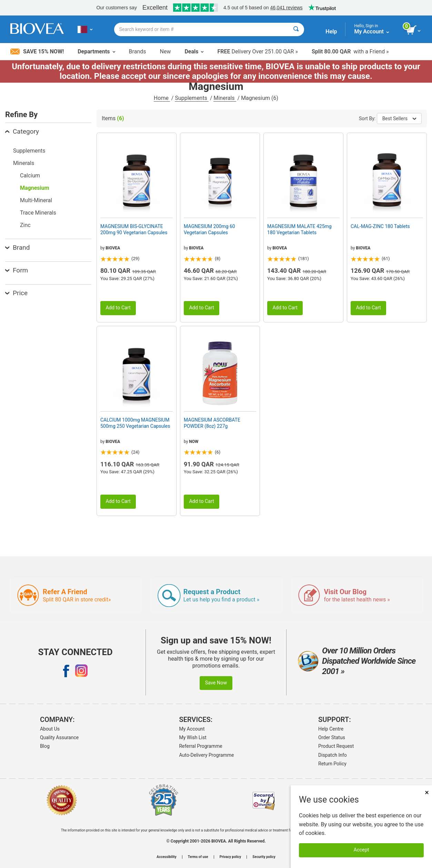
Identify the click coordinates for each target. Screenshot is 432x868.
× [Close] (427, 792)
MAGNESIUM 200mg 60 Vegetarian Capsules (209, 229)
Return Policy (332, 764)
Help (331, 32)
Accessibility (166, 857)
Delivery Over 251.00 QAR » (257, 51)
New (165, 51)
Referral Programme (200, 746)
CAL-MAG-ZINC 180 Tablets (380, 226)
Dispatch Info (333, 755)
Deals (194, 51)
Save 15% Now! (37, 51)
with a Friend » (350, 51)
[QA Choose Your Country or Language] (85, 29)
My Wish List (193, 737)
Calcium (30, 175)
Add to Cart (118, 308)
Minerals (225, 98)
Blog (45, 746)
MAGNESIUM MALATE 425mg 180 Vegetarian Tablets (299, 229)
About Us (50, 729)
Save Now (216, 683)
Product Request (336, 746)
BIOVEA (113, 248)
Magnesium (35, 188)
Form (17, 270)
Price (16, 293)
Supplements (192, 98)
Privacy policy (230, 857)
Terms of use (198, 857)
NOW (194, 442)
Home (162, 98)
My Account (192, 729)
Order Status (332, 737)
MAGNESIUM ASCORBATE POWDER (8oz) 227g (212, 423)
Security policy (264, 857)
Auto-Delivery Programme (206, 755)
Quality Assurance (59, 737)
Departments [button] (96, 51)
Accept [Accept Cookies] (361, 850)
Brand (17, 247)
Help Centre (331, 729)
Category (22, 131)
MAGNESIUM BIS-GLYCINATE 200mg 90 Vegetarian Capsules (134, 229)
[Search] (296, 29)
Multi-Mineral (36, 200)
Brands (138, 51)
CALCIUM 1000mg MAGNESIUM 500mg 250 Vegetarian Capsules (135, 423)
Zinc (25, 225)
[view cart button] (414, 30)
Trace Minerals (38, 213)
